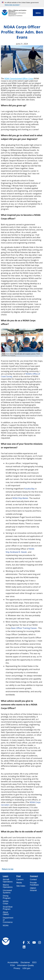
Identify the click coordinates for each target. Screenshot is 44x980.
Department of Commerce (15, 16)
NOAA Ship (20, 498)
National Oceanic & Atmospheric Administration (17, 14)
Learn (6, 876)
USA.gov (26, 968)
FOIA (13, 965)
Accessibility (13, 962)
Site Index (21, 886)
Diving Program (7, 897)
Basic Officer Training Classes (24, 628)
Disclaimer (25, 962)
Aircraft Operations (8, 881)
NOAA (6, 925)
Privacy (17, 968)
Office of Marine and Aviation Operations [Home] (17, 11)
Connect (34, 876)
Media (19, 883)
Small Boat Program (8, 908)
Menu (38, 13)
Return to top (8, 869)
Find (19, 876)
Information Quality (25, 965)
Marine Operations (8, 886)
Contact (33, 879)
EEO (34, 962)
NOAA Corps (6, 902)
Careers (20, 879)
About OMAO (6, 913)
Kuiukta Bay (29, 489)
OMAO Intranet (33, 889)
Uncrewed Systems (7, 891)
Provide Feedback (34, 884)
